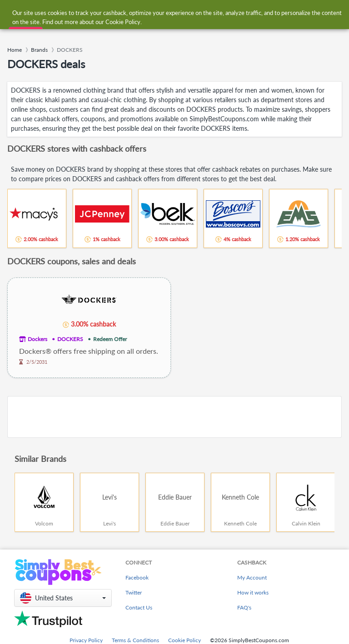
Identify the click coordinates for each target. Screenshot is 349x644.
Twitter (134, 592)
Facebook (137, 577)
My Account (252, 577)
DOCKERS (70, 339)
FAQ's (244, 607)
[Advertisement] (174, 417)
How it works (253, 592)
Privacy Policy (86, 640)
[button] (63, 598)
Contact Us (139, 607)
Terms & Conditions (135, 640)
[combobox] (165, 13)
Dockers (37, 339)
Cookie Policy (184, 640)
